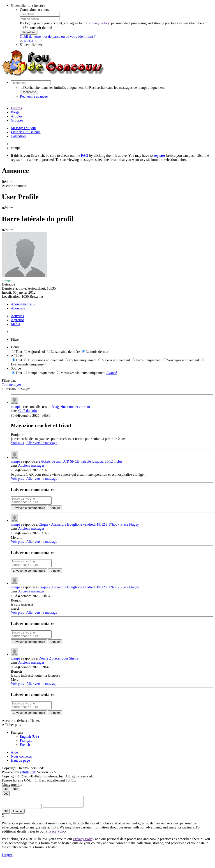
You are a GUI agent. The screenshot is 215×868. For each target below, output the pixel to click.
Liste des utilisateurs (26, 132)
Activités (17, 316)
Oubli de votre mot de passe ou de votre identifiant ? (58, 36)
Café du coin (28, 411)
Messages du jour (23, 128)
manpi (15, 407)
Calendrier (18, 136)
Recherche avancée (34, 96)
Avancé (112, 373)
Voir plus (17, 443)
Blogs (15, 112)
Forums (16, 108)
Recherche (29, 92)
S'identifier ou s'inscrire (28, 6)
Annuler (55, 509)
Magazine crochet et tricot (71, 407)
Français (26, 746)
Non (16, 794)
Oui (6, 794)
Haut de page (20, 766)
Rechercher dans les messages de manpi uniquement (125, 88)
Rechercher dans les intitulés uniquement (52, 88)
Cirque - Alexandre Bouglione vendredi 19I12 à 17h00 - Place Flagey (89, 526)
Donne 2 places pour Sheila (58, 662)
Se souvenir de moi (36, 28)
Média (15, 324)
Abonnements (21, 304)
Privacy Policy (99, 23)
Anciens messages (31, 465)
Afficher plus (11, 730)
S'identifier (29, 32)
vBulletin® (28, 778)
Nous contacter (22, 762)
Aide (14, 758)
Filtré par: (9, 380)
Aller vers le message (42, 443)
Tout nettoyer (12, 385)
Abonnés (17, 308)
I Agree (7, 862)
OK (6, 799)
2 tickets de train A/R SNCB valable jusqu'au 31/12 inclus (80, 461)
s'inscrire (31, 41)
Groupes (17, 120)
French (25, 750)
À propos (17, 320)
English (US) (29, 742)
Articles (17, 116)
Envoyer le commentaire (29, 509)
